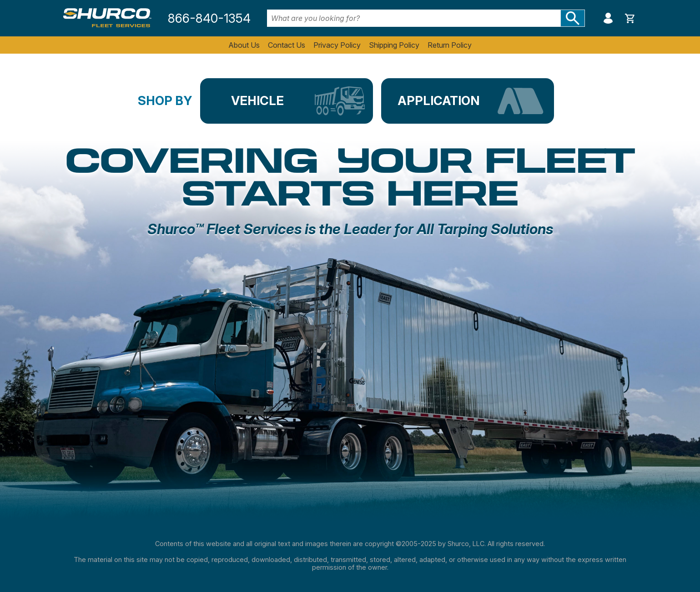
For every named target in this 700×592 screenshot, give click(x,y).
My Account (608, 18)
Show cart (630, 18)
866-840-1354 (209, 18)
